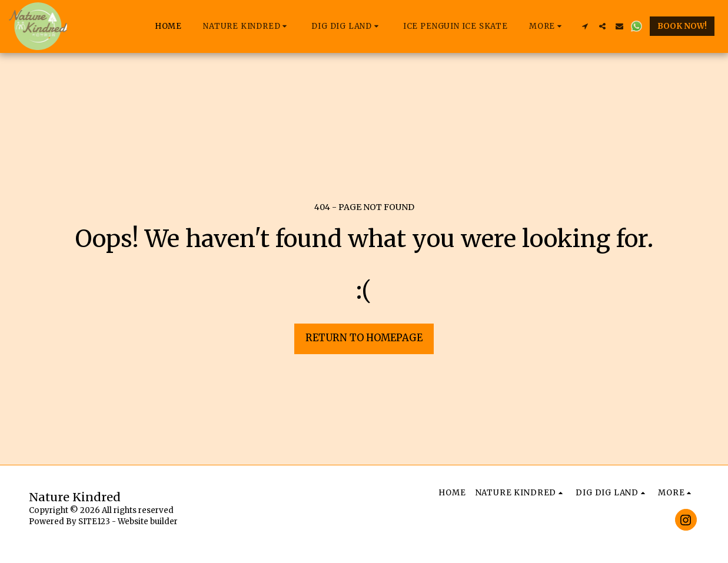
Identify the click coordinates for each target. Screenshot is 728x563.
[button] (247, 26)
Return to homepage (364, 338)
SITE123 (94, 522)
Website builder (148, 522)
